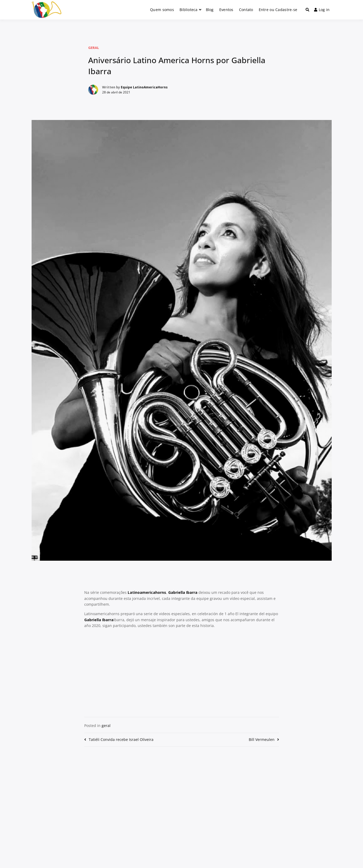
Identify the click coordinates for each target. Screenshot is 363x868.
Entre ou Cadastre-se (278, 10)
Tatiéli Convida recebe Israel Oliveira (121, 739)
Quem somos (162, 10)
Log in (322, 10)
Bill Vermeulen (262, 739)
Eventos (226, 10)
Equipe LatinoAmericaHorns (144, 87)
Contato (246, 10)
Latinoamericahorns (147, 592)
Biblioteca (189, 10)
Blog (210, 10)
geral (94, 48)
